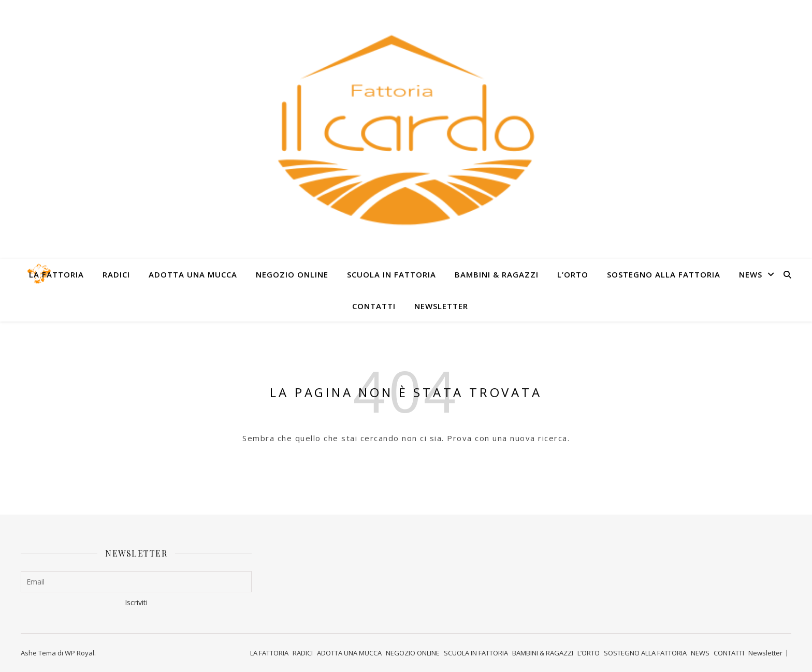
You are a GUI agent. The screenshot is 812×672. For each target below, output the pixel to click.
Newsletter (441, 306)
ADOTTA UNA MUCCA (193, 274)
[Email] (136, 582)
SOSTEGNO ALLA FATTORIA (664, 274)
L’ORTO (573, 274)
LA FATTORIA (56, 274)
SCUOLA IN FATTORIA (392, 274)
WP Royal (79, 653)
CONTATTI (374, 306)
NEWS (751, 274)
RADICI (116, 274)
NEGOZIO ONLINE (292, 274)
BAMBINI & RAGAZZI (497, 274)
